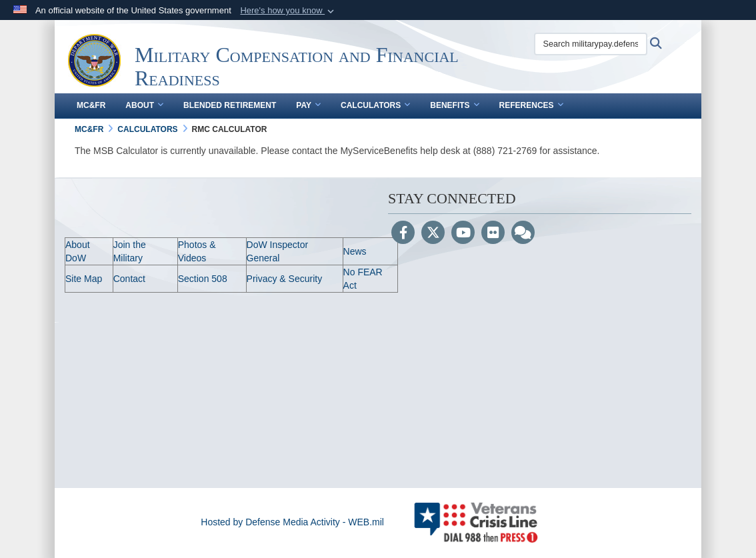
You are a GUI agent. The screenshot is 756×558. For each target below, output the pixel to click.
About (144, 105)
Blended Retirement (230, 105)
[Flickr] (493, 234)
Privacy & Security (285, 279)
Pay (308, 105)
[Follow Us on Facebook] (403, 234)
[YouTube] (463, 234)
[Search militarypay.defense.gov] (591, 44)
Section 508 (203, 279)
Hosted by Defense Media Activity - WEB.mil (292, 522)
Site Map (84, 279)
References (531, 105)
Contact (129, 279)
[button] (288, 11)
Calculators (375, 105)
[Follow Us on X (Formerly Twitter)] (433, 234)
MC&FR (91, 105)
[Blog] (523, 234)
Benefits (454, 105)
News (355, 251)
